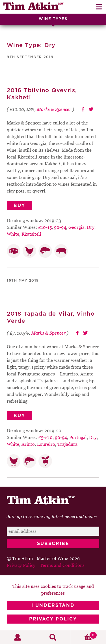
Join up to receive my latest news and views (52, 516)
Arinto (28, 444)
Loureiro (46, 444)
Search (53, 637)
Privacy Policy (53, 619)
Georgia (76, 227)
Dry (91, 227)
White (13, 234)
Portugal (78, 437)
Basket (84, 635)
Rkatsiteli (31, 234)
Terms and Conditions (62, 565)
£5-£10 (45, 437)
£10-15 (45, 227)
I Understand (53, 605)
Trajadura (67, 444)
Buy (19, 206)
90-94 (60, 227)
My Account (18, 637)
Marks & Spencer (54, 109)
